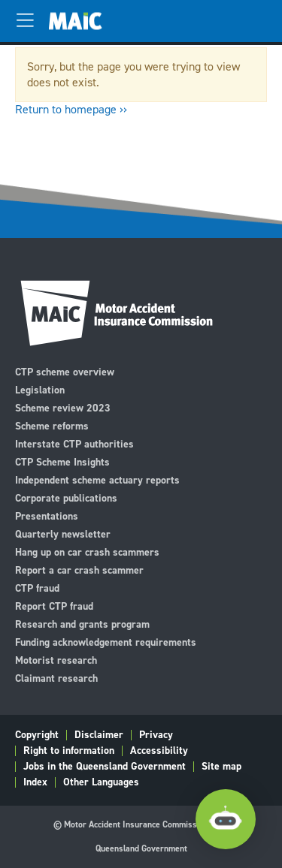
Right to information (69, 751)
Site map (221, 767)
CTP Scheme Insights (62, 461)
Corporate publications (66, 497)
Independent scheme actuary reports (97, 479)
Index (35, 782)
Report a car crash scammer (79, 570)
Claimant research (56, 678)
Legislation (40, 389)
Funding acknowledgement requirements (106, 642)
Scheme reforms (52, 425)
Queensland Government (141, 848)
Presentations (47, 515)
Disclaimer (99, 735)
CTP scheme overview (65, 371)
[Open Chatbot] (226, 820)
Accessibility (159, 751)
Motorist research (56, 660)
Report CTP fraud (54, 606)
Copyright (37, 735)
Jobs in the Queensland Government (105, 767)
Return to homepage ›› (71, 109)
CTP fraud (37, 588)
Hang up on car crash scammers (87, 552)
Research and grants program (82, 624)
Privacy (156, 735)
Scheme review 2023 (63, 407)
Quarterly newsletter (63, 533)
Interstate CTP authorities (74, 443)
